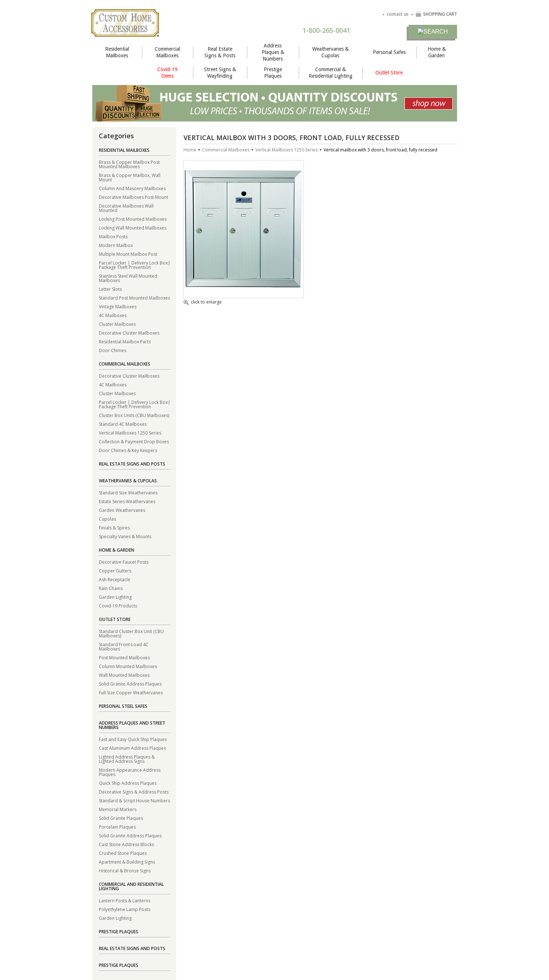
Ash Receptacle (115, 579)
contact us (398, 14)
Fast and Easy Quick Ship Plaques (133, 739)
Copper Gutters (115, 570)
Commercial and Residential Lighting (131, 886)
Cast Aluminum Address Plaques (132, 748)
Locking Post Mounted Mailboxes (133, 219)
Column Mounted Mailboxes (128, 666)
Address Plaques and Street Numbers (132, 725)
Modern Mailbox (116, 245)
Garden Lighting (115, 597)
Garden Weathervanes (122, 510)
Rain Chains (111, 588)
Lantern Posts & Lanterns (125, 900)
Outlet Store (389, 73)
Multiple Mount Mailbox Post (128, 254)
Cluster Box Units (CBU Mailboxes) (134, 415)
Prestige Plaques (273, 73)
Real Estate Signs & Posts (220, 52)
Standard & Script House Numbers (134, 800)
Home (190, 150)
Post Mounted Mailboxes (124, 657)
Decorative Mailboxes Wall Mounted (126, 208)
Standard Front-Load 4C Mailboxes (124, 646)
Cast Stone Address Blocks (126, 844)
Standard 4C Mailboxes (123, 424)
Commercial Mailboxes (167, 52)
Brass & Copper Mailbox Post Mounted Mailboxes (129, 164)
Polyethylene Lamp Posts (125, 909)
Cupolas (107, 519)
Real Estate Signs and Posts (132, 464)
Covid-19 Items (167, 73)
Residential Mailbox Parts (125, 341)
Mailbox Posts (113, 236)
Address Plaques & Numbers (273, 52)
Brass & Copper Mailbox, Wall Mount (130, 177)
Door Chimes (113, 350)
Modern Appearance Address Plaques (130, 772)
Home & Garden (437, 52)
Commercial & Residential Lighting (330, 73)
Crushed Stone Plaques (123, 853)
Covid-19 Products (118, 605)
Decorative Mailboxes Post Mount (134, 197)
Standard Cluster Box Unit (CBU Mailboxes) (131, 633)
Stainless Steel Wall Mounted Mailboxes (128, 278)
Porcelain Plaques (117, 827)
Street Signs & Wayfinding (220, 73)
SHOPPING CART (436, 14)
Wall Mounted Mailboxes (124, 675)
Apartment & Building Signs (127, 862)
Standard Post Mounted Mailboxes (134, 298)
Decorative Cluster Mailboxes (129, 333)
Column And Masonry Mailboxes (132, 188)
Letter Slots (110, 289)
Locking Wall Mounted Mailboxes (133, 227)
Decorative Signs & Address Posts (134, 792)
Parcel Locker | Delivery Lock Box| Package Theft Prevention (135, 265)
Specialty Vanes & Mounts (125, 536)
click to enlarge (203, 302)
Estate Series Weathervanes (127, 501)
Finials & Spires (114, 527)
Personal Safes (389, 52)
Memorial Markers (118, 809)
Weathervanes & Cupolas (330, 52)
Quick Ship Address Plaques (128, 783)
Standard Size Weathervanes (128, 492)
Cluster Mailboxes (117, 324)
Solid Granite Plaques (121, 818)
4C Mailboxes (113, 315)
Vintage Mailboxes (118, 306)
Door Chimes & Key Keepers (128, 450)
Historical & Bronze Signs (125, 870)
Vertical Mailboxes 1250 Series (130, 433)
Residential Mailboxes (117, 52)
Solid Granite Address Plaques (130, 684)
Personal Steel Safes (123, 706)
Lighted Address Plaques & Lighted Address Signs (127, 759)
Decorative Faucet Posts (124, 562)
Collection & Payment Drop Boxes (134, 441)
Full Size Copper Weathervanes (131, 692)
